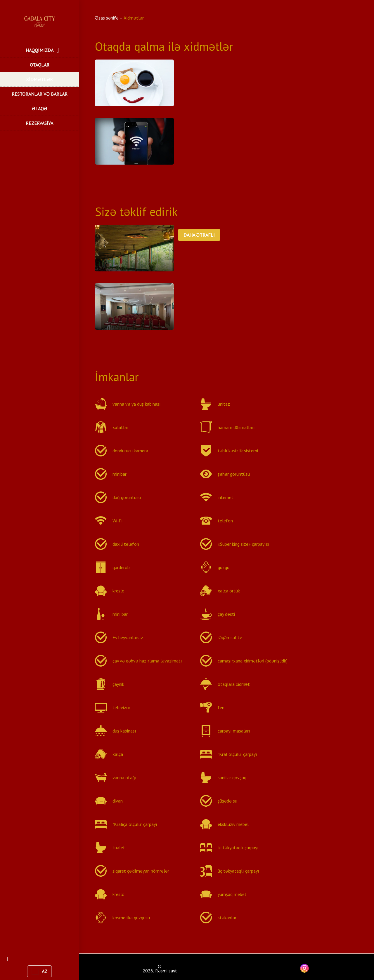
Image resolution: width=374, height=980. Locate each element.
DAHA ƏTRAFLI (199, 235)
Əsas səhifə (107, 18)
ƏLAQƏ (40, 109)
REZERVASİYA (39, 123)
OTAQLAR (40, 65)
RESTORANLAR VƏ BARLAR (40, 94)
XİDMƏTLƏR (39, 79)
